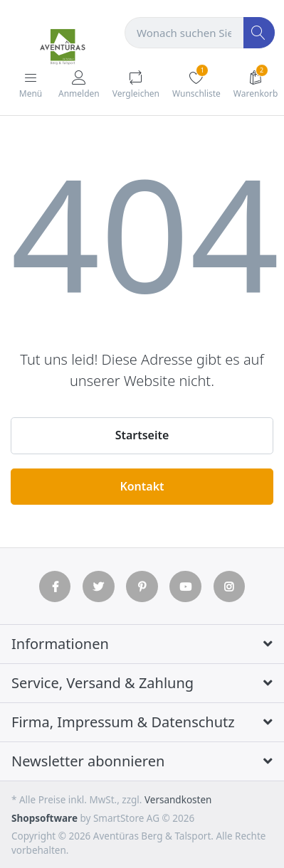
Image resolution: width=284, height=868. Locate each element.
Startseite (142, 435)
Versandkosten (178, 800)
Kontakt (142, 486)
